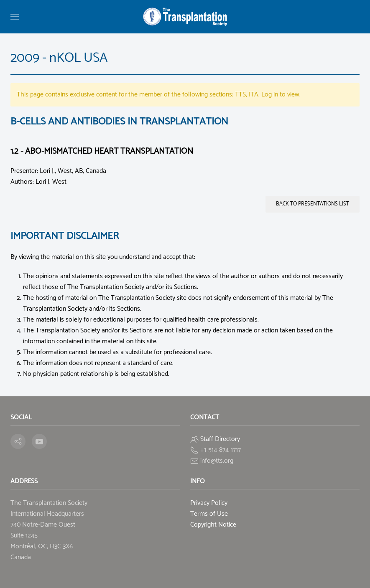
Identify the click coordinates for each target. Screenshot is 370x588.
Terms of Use (209, 514)
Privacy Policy (209, 503)
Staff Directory (220, 439)
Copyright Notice (213, 525)
